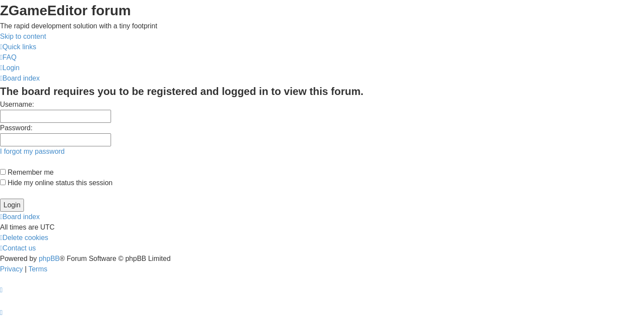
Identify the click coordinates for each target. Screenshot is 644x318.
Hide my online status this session (56, 183)
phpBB (49, 259)
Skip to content (23, 36)
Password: (16, 128)
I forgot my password (32, 151)
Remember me (27, 172)
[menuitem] (8, 57)
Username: (17, 104)
